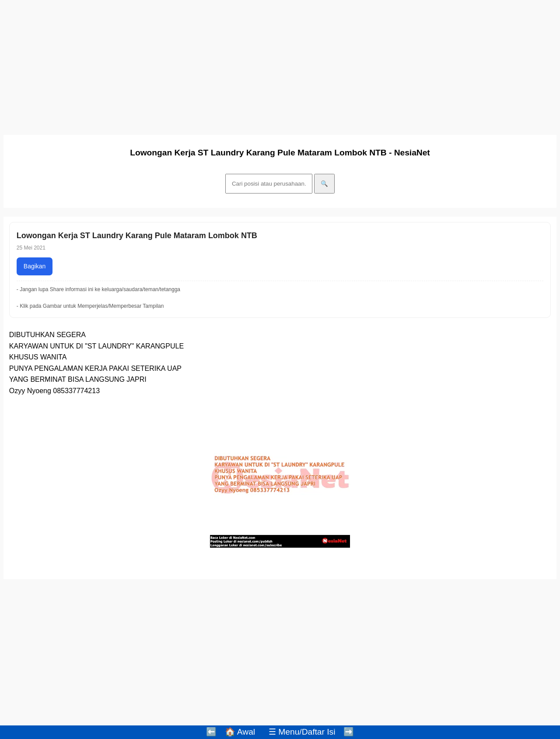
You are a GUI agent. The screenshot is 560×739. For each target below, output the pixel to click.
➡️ (349, 732)
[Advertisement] (266, 65)
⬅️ (211, 732)
